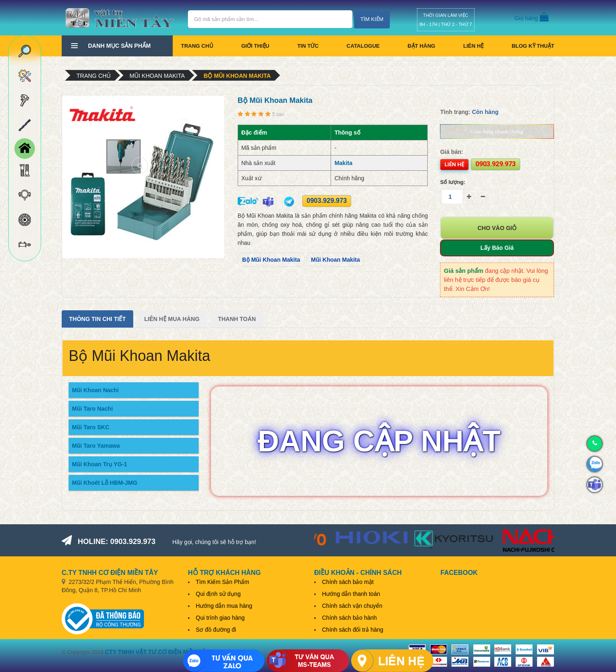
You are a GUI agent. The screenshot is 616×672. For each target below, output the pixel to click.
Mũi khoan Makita (157, 76)
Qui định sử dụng (218, 594)
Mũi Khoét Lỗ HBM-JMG (105, 483)
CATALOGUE (363, 46)
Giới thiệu (255, 46)
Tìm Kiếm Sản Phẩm (222, 582)
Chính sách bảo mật (348, 582)
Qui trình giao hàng (220, 618)
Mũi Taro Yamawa (96, 446)
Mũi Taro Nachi (92, 409)
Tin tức (308, 46)
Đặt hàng (421, 46)
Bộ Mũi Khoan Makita (237, 76)
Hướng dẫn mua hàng (224, 606)
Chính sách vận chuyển (352, 606)
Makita (343, 163)
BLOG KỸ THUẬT (533, 46)
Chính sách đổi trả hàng (353, 630)
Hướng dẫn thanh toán (351, 594)
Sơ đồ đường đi (216, 630)
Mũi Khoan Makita (335, 260)
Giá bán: (452, 152)
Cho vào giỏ (497, 228)
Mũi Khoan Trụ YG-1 (100, 464)
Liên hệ (473, 46)
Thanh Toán (237, 319)
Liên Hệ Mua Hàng (172, 319)
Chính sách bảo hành (349, 618)
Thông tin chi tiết (97, 319)
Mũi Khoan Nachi (95, 390)
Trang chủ (197, 46)
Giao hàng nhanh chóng (497, 131)
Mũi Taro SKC (91, 427)
